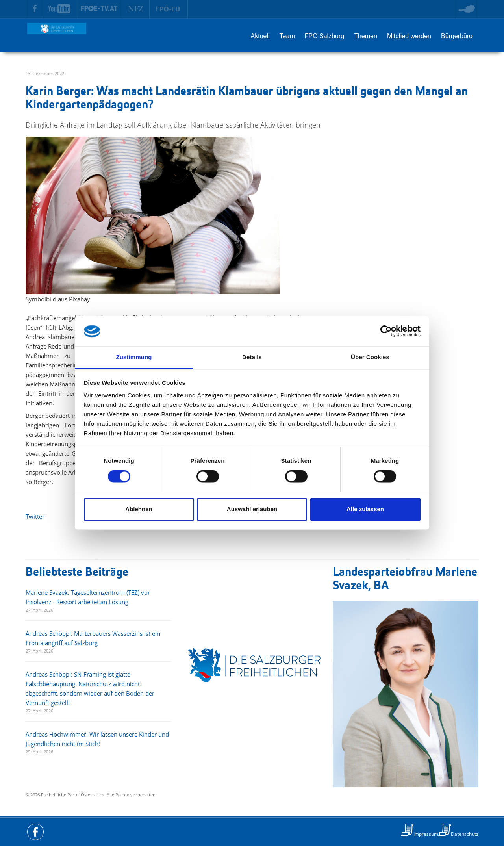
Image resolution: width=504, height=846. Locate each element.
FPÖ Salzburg (324, 36)
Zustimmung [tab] (134, 357)
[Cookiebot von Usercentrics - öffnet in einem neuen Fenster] (386, 331)
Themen (366, 36)
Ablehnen (139, 509)
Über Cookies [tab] (370, 357)
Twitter (35, 516)
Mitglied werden (409, 36)
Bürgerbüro (457, 36)
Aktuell (260, 36)
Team (287, 36)
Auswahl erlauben (252, 509)
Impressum (426, 834)
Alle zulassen (365, 509)
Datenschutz (465, 834)
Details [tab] (252, 357)
